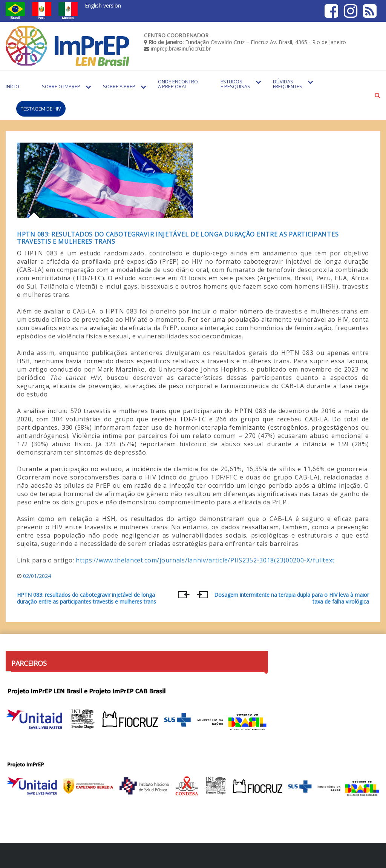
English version (103, 5)
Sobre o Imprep (61, 86)
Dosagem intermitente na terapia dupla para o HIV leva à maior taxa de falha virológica (292, 598)
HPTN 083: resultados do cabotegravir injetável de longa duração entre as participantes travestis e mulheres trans (178, 238)
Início (12, 86)
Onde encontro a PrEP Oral (178, 84)
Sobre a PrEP (119, 86)
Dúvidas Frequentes (288, 84)
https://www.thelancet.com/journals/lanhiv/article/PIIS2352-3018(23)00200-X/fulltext (205, 560)
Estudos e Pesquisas (235, 84)
